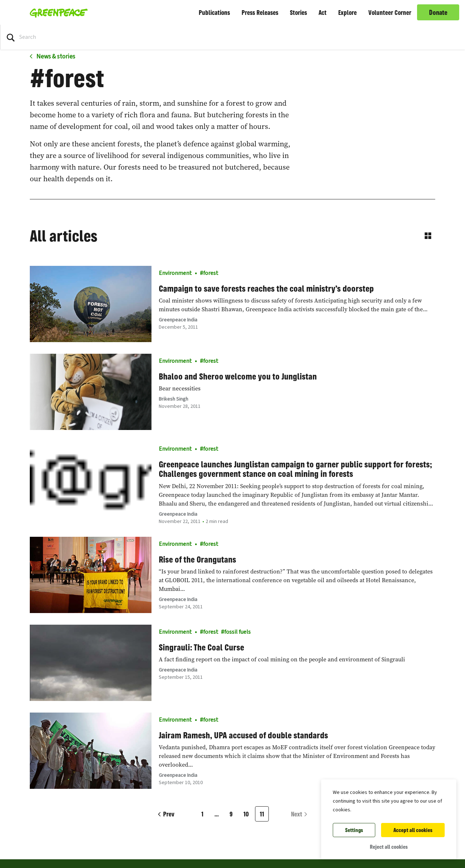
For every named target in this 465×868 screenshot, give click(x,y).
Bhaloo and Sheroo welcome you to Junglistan (238, 376)
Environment (175, 273)
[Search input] (58, 37)
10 (246, 814)
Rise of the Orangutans (197, 559)
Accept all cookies (413, 830)
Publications (214, 12)
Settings (354, 830)
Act (323, 12)
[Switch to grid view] (428, 236)
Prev (169, 814)
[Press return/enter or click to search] (11, 37)
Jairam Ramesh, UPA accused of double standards (243, 735)
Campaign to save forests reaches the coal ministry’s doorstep (266, 288)
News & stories (55, 57)
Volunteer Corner (390, 12)
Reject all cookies (389, 847)
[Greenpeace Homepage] (56, 12)
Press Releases (260, 12)
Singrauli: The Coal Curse (201, 647)
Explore (347, 12)
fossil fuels (237, 632)
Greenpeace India (178, 320)
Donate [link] (438, 12)
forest (211, 273)
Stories (298, 12)
